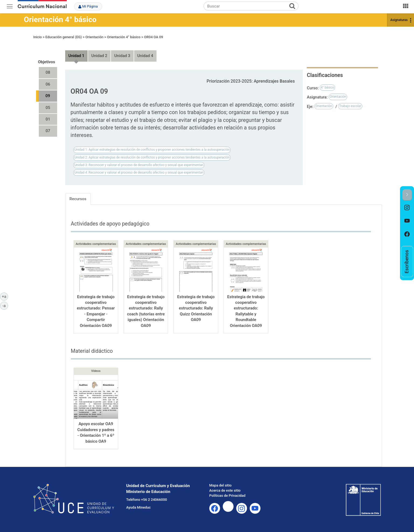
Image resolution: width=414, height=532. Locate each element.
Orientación (94, 37)
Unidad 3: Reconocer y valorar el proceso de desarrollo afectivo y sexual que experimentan (139, 165)
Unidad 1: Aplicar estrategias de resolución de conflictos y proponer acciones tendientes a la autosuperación (152, 150)
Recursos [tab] (78, 199)
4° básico (328, 87)
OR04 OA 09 (154, 37)
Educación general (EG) (63, 37)
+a (5, 296)
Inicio (38, 37)
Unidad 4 (145, 56)
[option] (407, 207)
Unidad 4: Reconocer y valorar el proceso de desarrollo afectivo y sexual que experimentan (139, 172)
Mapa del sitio (220, 485)
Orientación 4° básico (60, 20)
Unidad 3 (122, 56)
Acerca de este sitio (225, 490)
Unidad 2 (99, 56)
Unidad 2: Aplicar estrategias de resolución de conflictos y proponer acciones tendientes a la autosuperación (152, 157)
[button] (407, 195)
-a (5, 305)
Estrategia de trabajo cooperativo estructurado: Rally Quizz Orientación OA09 (196, 308)
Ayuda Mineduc (139, 507)
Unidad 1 (76, 56)
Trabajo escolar (350, 106)
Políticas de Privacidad (227, 496)
